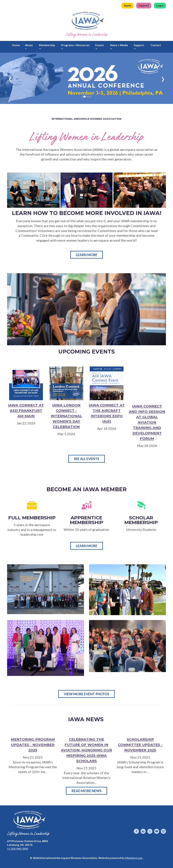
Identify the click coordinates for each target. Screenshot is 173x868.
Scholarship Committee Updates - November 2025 (140, 745)
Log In (160, 5)
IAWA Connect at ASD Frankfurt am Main (26, 411)
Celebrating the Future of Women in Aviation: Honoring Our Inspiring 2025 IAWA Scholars (86, 750)
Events (100, 46)
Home (16, 45)
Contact (156, 45)
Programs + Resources (75, 46)
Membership (47, 46)
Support (144, 5)
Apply (128, 5)
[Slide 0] (82, 97)
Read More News (86, 791)
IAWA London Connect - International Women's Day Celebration (66, 416)
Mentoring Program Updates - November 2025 (33, 745)
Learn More (87, 255)
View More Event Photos (86, 694)
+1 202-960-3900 (18, 849)
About (29, 46)
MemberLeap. (134, 858)
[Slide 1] (84, 97)
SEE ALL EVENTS (86, 459)
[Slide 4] (91, 97)
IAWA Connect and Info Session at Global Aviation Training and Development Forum (147, 422)
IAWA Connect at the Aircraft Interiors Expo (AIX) (107, 413)
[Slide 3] (89, 97)
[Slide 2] (86, 97)
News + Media (119, 46)
